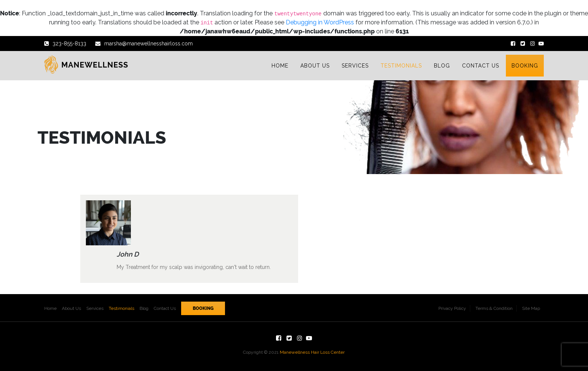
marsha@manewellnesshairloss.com (144, 44)
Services (95, 308)
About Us (71, 308)
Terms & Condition (494, 308)
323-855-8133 (65, 44)
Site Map (531, 308)
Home (50, 308)
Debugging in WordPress (320, 22)
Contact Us (165, 308)
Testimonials (121, 308)
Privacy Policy (452, 308)
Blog (144, 308)
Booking (203, 308)
